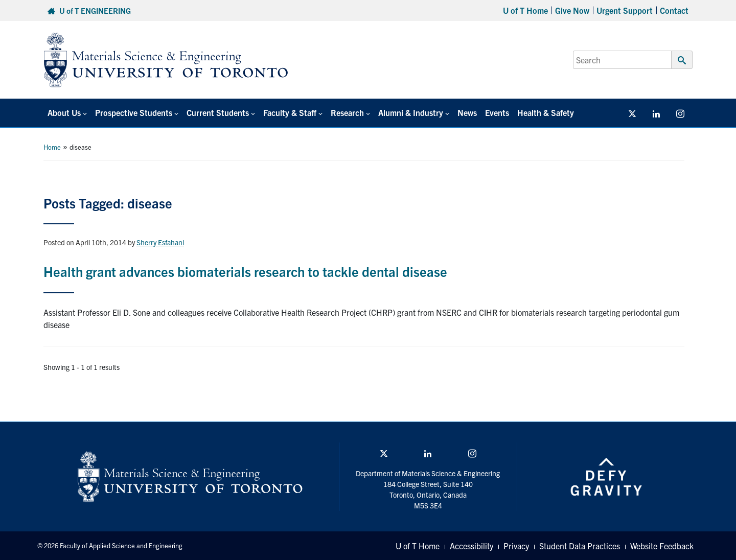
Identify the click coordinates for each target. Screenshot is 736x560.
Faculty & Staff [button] (290, 112)
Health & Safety (546, 112)
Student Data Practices (580, 546)
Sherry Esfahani (160, 242)
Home (52, 147)
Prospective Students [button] (134, 112)
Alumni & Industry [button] (411, 112)
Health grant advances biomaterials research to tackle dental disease (245, 271)
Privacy (516, 546)
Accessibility (471, 546)
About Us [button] (64, 112)
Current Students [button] (218, 112)
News (467, 112)
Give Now (572, 10)
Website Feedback (662, 546)
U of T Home (525, 10)
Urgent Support (625, 10)
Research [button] (347, 112)
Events (497, 112)
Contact (674, 10)
